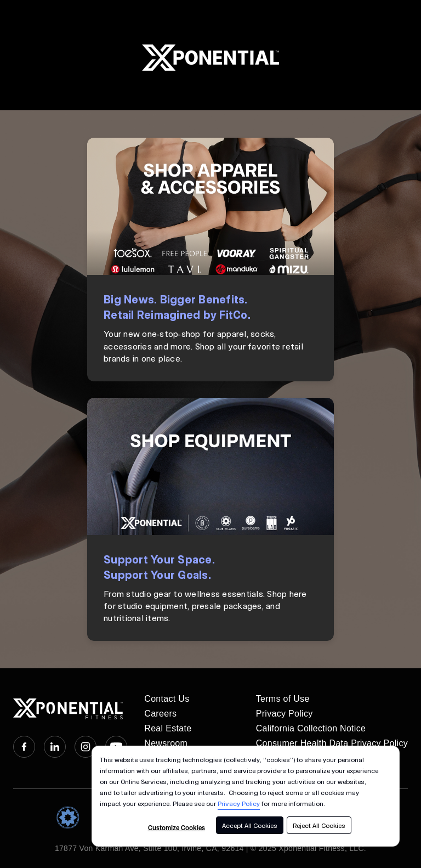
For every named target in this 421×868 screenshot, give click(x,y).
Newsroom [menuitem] (166, 743)
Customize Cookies (177, 827)
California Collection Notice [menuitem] (311, 728)
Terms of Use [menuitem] (283, 699)
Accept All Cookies (250, 825)
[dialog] (246, 796)
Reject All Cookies (319, 825)
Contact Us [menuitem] (167, 699)
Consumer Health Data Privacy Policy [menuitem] (332, 743)
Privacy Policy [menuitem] (285, 714)
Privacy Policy (239, 803)
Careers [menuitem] (160, 714)
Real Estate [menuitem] (168, 728)
